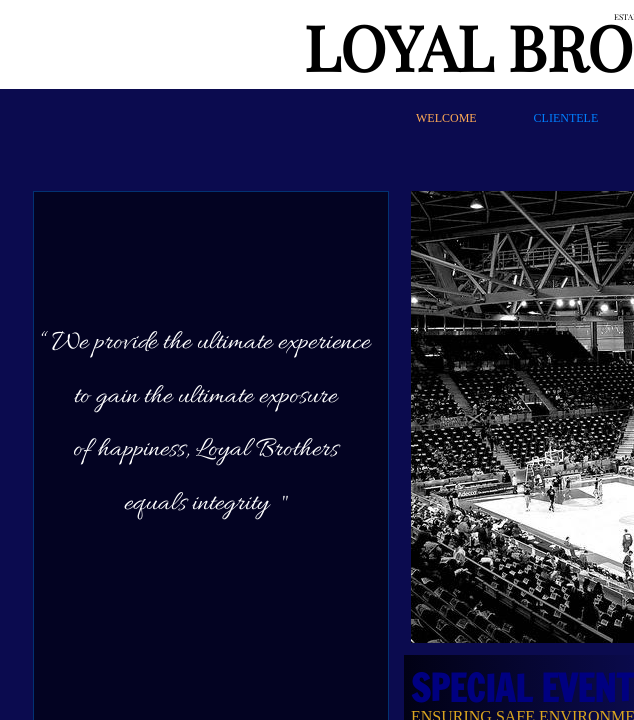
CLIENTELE (566, 118)
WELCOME (446, 118)
